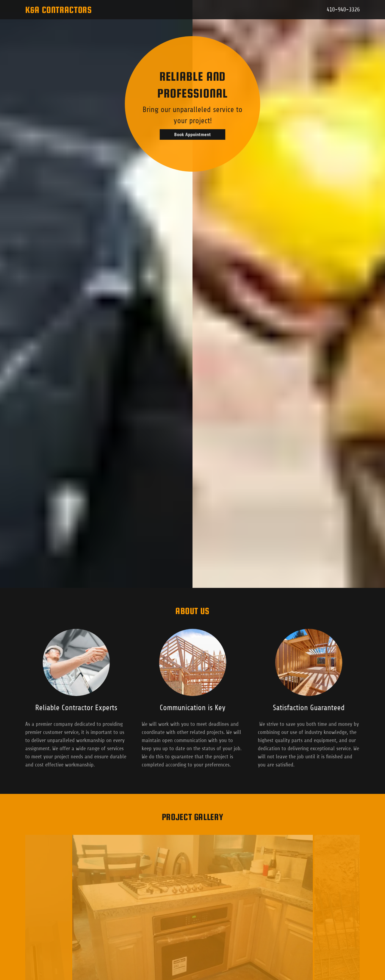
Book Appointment (192, 134)
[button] (146, 10)
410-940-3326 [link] (343, 9)
